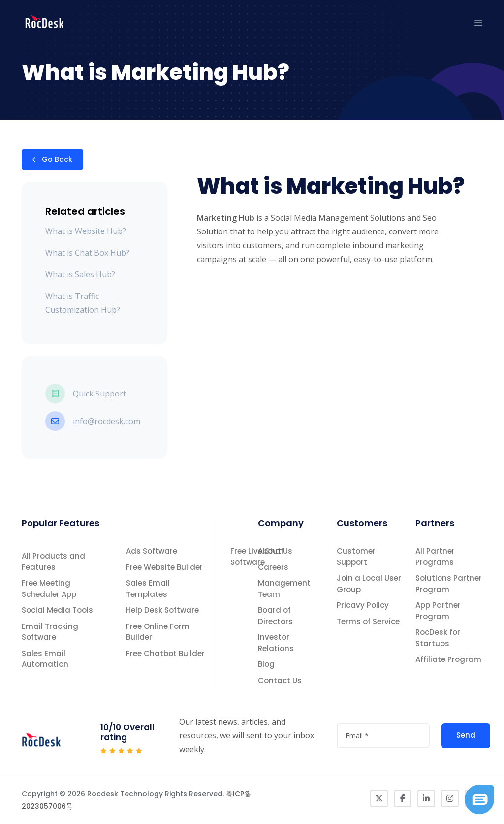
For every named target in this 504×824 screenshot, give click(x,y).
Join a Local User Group (369, 584)
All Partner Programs (435, 557)
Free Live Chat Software (257, 557)
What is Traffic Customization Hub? (83, 303)
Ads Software (152, 551)
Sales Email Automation (45, 659)
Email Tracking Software (50, 632)
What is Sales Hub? (80, 274)
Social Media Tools (57, 610)
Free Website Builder (164, 567)
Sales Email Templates (148, 589)
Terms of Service (368, 621)
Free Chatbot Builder (165, 653)
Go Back (52, 160)
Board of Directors (275, 616)
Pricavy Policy (363, 605)
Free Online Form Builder (158, 632)
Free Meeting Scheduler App (49, 589)
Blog (266, 664)
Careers (273, 567)
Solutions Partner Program (449, 584)
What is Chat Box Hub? (87, 253)
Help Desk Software (162, 610)
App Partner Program (438, 611)
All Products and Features (53, 561)
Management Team (284, 589)
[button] (478, 23)
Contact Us (280, 680)
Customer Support (356, 557)
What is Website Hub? (86, 231)
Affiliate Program (448, 659)
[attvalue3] (383, 736)
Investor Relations (276, 643)
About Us (275, 551)
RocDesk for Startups (438, 638)
